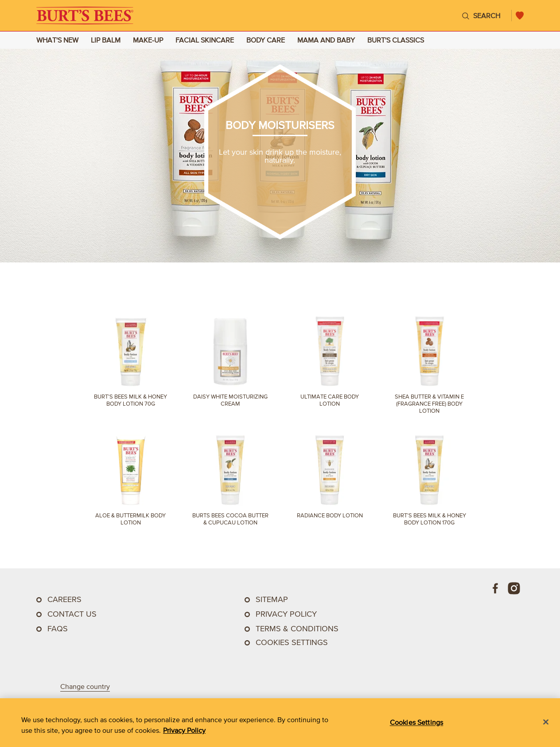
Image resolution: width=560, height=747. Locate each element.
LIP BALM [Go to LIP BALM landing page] (106, 40)
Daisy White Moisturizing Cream (230, 400)
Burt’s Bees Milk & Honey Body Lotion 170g (430, 519)
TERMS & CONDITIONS (297, 629)
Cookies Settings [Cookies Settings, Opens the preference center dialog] (417, 722)
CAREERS (64, 599)
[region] (280, 723)
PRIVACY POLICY (286, 614)
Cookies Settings (292, 642)
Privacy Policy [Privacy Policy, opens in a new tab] (184, 730)
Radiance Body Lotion (330, 515)
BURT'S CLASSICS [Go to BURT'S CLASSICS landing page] (396, 40)
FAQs (58, 629)
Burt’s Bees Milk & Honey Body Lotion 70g (130, 400)
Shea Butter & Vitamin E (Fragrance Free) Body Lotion (429, 404)
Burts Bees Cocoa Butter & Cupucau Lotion (230, 519)
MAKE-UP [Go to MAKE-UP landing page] (148, 40)
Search (487, 16)
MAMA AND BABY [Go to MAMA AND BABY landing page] (326, 40)
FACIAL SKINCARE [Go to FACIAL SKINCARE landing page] (205, 40)
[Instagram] (514, 588)
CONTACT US (72, 614)
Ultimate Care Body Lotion (330, 400)
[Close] (546, 722)
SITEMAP (272, 599)
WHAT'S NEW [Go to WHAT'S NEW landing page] (57, 40)
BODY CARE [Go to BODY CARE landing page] (266, 40)
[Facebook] (496, 588)
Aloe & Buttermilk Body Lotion (130, 519)
